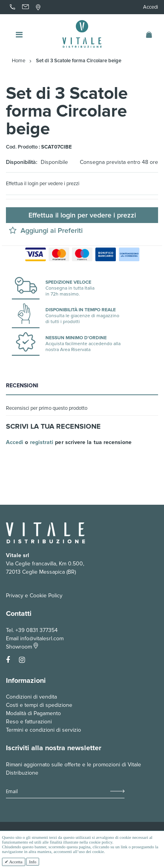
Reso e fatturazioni (29, 722)
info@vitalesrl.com (42, 638)
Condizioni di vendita (31, 697)
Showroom (22, 647)
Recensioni (22, 386)
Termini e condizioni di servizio (43, 730)
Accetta (15, 862)
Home (19, 61)
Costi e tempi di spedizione (39, 705)
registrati (42, 442)
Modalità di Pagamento (33, 713)
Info (32, 862)
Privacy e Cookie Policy (34, 596)
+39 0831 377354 (37, 630)
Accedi (151, 7)
